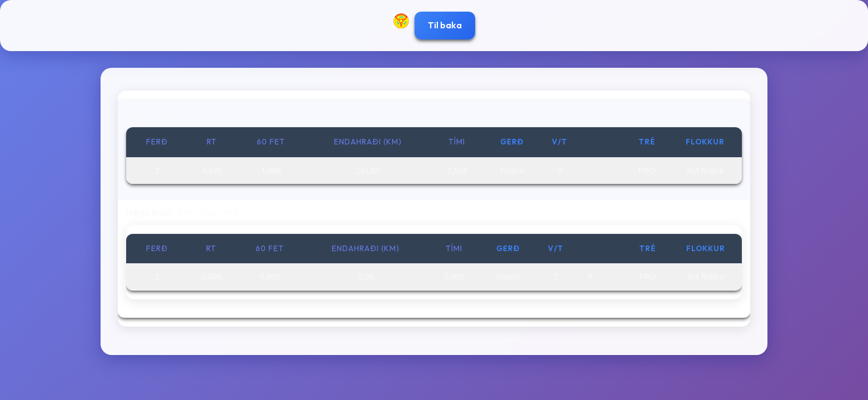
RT (212, 142)
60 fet (271, 142)
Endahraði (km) (368, 142)
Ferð (157, 142)
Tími (457, 142)
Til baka (445, 25)
